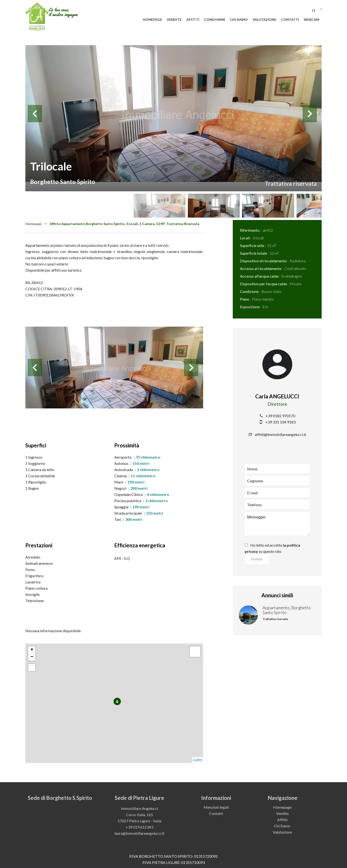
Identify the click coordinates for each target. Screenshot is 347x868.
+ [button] (32, 650)
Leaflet (198, 760)
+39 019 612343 (139, 827)
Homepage (33, 224)
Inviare (257, 559)
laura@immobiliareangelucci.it (139, 833)
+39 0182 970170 (280, 416)
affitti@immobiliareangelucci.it (280, 434)
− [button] (32, 657)
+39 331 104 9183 (280, 422)
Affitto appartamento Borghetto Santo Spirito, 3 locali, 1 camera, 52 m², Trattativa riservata (125, 224)
